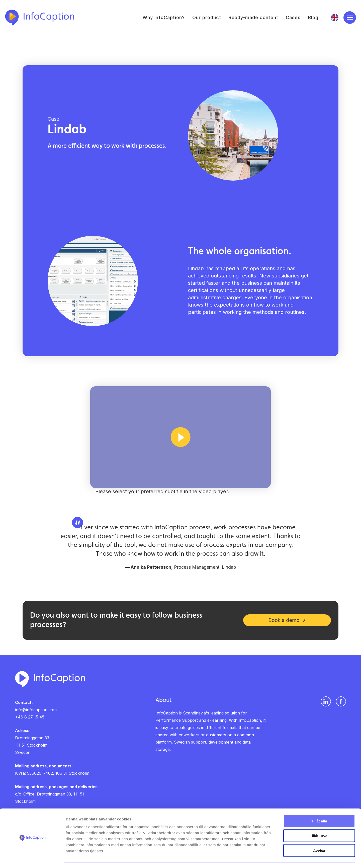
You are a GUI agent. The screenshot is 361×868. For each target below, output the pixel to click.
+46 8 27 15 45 (30, 717)
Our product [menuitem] (207, 18)
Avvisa (319, 836)
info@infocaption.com (36, 710)
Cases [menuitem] (293, 18)
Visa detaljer (272, 858)
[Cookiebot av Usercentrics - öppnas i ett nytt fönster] (32, 858)
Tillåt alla (319, 806)
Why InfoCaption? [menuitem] (164, 18)
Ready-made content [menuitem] (253, 18)
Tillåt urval (319, 821)
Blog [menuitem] (313, 18)
